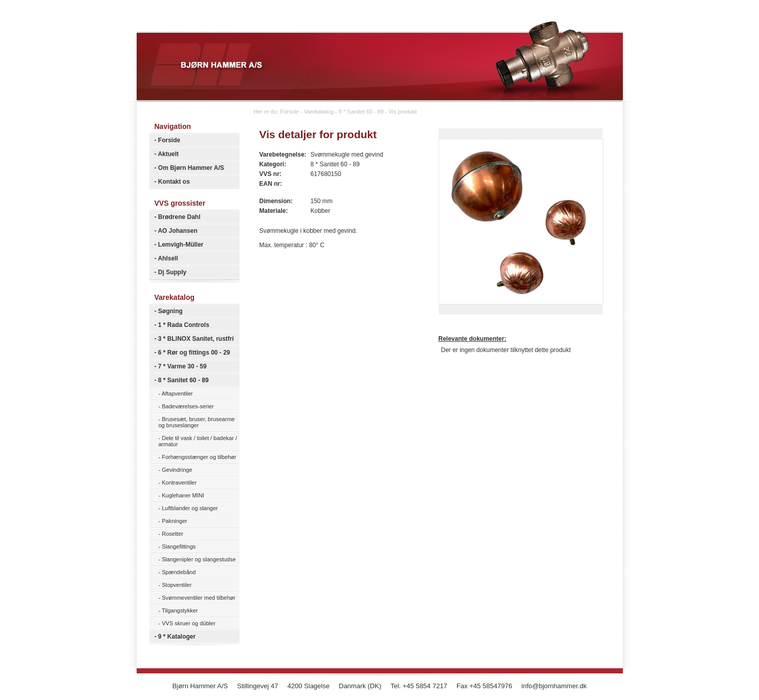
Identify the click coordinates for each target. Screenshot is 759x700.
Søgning (170, 311)
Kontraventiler (179, 483)
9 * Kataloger (177, 637)
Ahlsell (168, 258)
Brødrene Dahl (179, 217)
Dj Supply (172, 272)
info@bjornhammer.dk (554, 686)
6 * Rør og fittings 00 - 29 (194, 353)
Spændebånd (179, 572)
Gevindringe (177, 470)
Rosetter (172, 534)
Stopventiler (177, 585)
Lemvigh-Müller (181, 245)
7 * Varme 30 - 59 (182, 366)
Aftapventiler (177, 393)
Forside (169, 140)
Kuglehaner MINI (183, 495)
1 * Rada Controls (184, 325)
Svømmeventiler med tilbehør (199, 598)
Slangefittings (179, 546)
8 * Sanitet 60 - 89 (183, 380)
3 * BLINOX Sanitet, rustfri (196, 339)
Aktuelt (168, 154)
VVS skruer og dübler (189, 623)
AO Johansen (177, 231)
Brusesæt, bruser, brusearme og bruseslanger (197, 422)
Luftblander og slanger (190, 508)
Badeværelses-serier (188, 406)
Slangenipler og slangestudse (199, 559)
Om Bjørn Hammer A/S (191, 168)
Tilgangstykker (180, 610)
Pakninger (175, 521)
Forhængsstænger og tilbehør (199, 457)
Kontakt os (174, 182)
